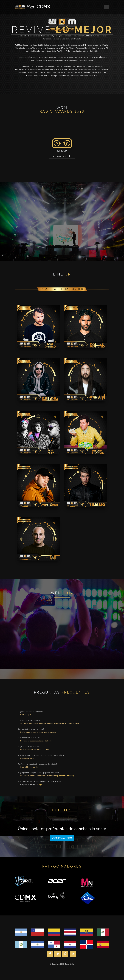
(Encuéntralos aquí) (65, 776)
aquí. (41, 784)
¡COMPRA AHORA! (62, 838)
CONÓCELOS (60, 156)
